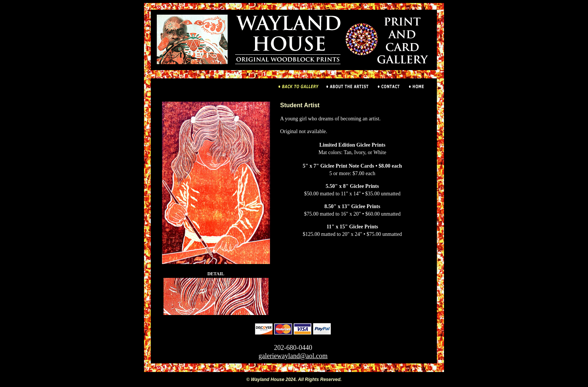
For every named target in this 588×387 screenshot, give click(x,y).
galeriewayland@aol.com (293, 356)
